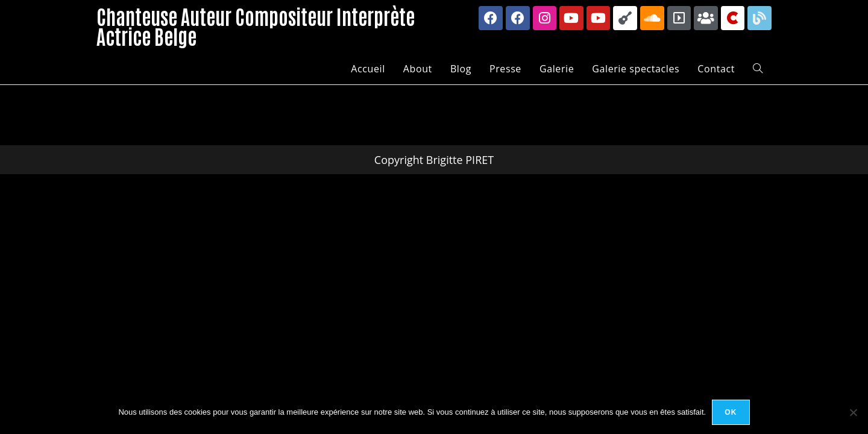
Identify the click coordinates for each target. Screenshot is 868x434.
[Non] (853, 412)
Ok (731, 412)
